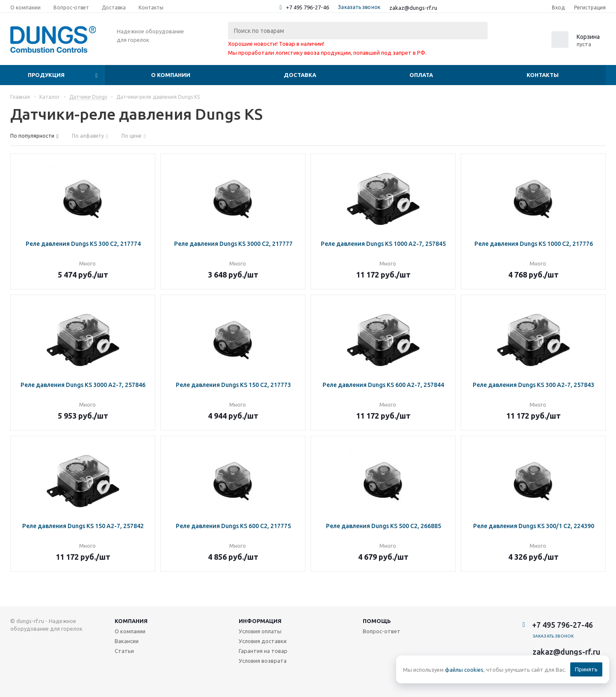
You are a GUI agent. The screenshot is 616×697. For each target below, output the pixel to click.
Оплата (421, 75)
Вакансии (127, 641)
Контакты (543, 75)
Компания (131, 621)
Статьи (124, 651)
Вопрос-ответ (382, 631)
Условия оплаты (260, 631)
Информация (260, 621)
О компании (171, 75)
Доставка (300, 75)
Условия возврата (263, 661)
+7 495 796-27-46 (307, 7)
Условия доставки (263, 641)
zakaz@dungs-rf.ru (413, 8)
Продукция (46, 75)
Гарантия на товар (263, 651)
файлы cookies (464, 670)
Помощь (377, 621)
